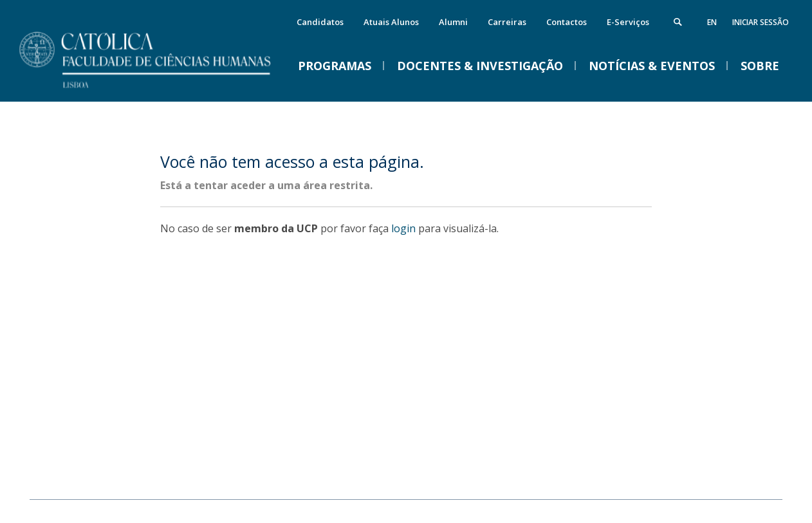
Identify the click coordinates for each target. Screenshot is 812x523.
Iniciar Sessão (761, 22)
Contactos (567, 22)
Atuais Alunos (391, 22)
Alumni (453, 22)
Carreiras (507, 22)
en (712, 22)
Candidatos (320, 22)
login (403, 228)
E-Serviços (628, 22)
